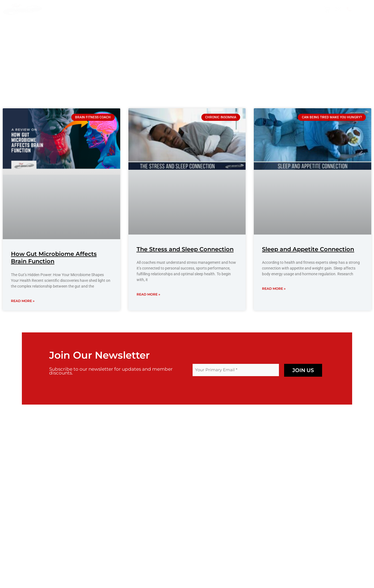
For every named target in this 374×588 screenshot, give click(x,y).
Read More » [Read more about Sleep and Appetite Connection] (274, 289)
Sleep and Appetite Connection (308, 249)
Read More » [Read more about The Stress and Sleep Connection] (148, 294)
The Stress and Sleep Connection (185, 249)
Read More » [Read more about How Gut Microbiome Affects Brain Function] (23, 301)
